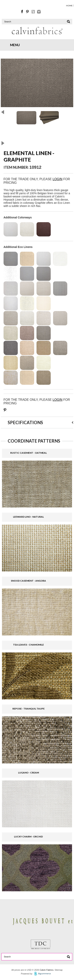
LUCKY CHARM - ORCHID (28, 837)
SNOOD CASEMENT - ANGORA (28, 581)
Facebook (22, 12)
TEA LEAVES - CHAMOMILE (28, 645)
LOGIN (57, 179)
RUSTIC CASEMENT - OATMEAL (29, 453)
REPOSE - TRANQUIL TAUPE (29, 709)
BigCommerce (44, 974)
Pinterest (28, 12)
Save (5, 410)
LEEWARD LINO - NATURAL (28, 517)
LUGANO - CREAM (29, 773)
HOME (69, 6)
